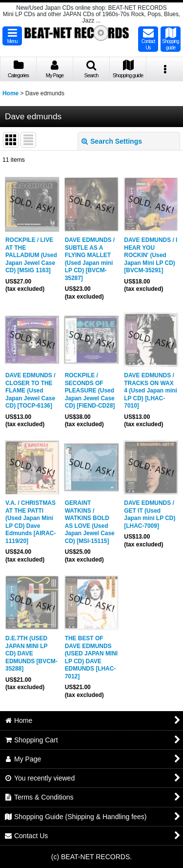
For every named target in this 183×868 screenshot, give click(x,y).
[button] (12, 36)
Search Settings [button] (112, 141)
